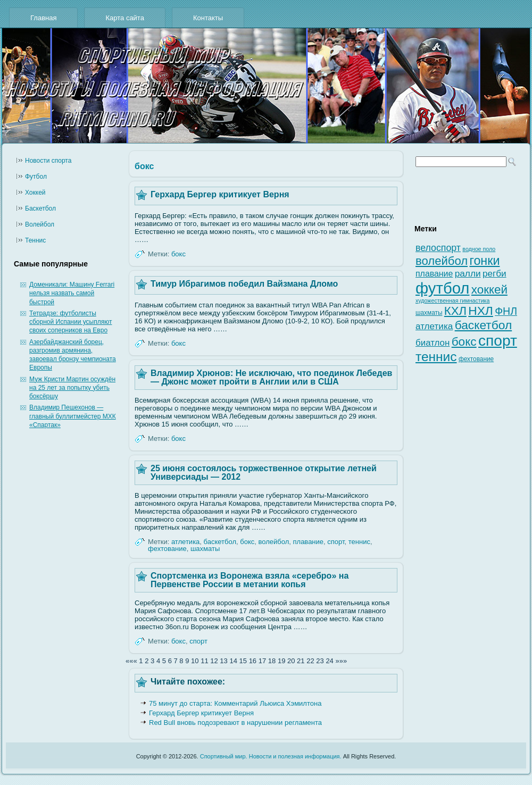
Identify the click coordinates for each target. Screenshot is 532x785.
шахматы (205, 549)
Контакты (208, 18)
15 (243, 661)
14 (233, 661)
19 (281, 661)
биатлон (433, 343)
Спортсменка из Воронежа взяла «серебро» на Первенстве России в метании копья (250, 580)
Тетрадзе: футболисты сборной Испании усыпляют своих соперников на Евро (70, 322)
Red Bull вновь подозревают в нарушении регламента (235, 723)
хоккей (489, 290)
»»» (341, 661)
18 (272, 661)
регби (494, 274)
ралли (468, 273)
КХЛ (455, 311)
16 (253, 661)
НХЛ (481, 311)
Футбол (36, 177)
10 (195, 661)
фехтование (167, 549)
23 (320, 661)
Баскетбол (40, 208)
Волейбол (40, 224)
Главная (43, 18)
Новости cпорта (48, 161)
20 (291, 661)
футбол (442, 288)
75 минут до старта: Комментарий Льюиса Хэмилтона (235, 703)
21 (301, 661)
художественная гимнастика (452, 300)
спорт (336, 542)
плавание (309, 542)
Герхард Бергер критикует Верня (220, 194)
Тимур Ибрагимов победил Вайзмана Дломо (244, 284)
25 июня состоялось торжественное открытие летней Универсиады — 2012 (264, 473)
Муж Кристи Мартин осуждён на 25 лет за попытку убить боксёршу (72, 388)
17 (262, 661)
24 (329, 661)
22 (310, 661)
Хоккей (35, 193)
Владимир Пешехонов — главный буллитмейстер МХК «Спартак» (73, 416)
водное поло (479, 249)
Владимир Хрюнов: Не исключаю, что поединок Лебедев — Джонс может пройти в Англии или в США (271, 377)
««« (131, 661)
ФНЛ (506, 311)
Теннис (35, 240)
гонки (484, 261)
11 (204, 661)
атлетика (185, 542)
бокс (178, 254)
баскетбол (220, 542)
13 (223, 661)
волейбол (274, 542)
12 (214, 661)
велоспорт (438, 248)
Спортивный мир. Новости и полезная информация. (271, 756)
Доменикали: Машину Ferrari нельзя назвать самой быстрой (72, 293)
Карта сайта (124, 18)
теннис (359, 542)
